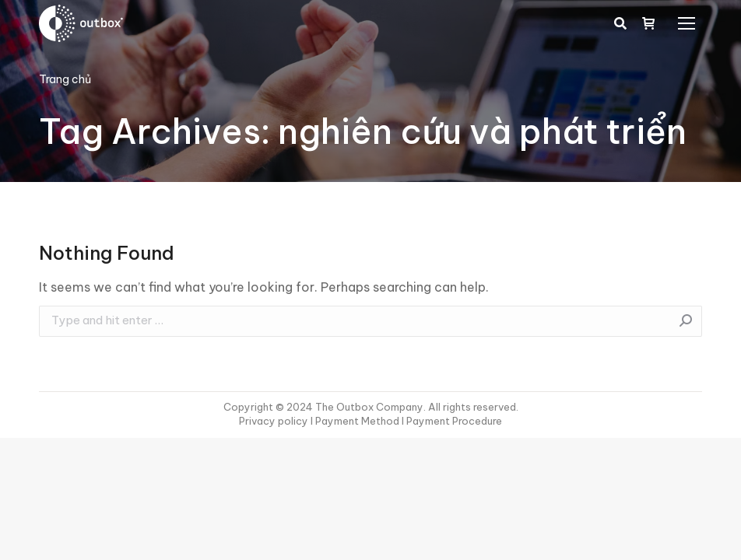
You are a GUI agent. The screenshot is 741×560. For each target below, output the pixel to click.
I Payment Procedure (451, 421)
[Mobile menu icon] (687, 23)
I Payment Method (355, 421)
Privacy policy (275, 421)
